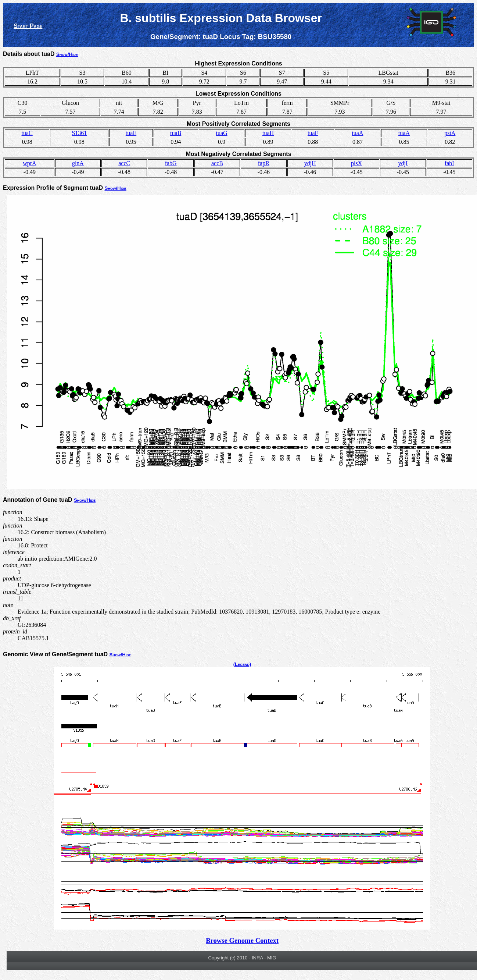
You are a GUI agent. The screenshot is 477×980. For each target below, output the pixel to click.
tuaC (27, 133)
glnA (78, 163)
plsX (356, 163)
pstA (450, 133)
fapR (264, 163)
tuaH (268, 133)
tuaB (176, 133)
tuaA (357, 133)
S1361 (79, 133)
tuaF (313, 133)
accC (124, 163)
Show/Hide (67, 54)
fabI (449, 163)
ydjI (403, 163)
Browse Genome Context (242, 940)
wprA (29, 163)
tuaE (131, 133)
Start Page (28, 26)
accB (217, 163)
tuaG (222, 133)
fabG (171, 163)
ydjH (310, 163)
